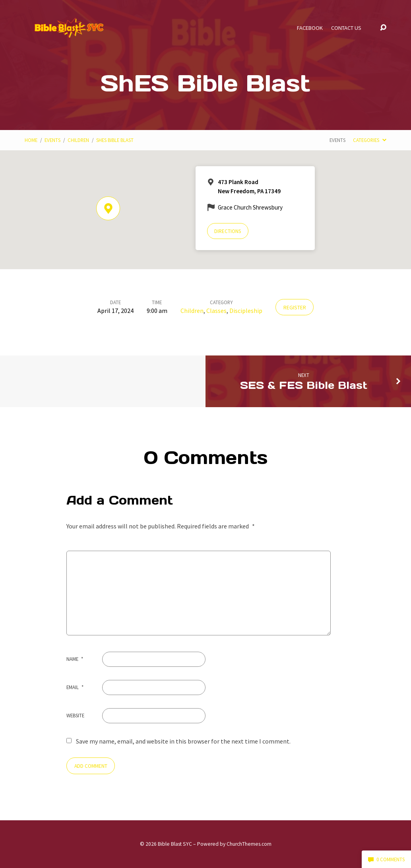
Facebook (310, 28)
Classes (216, 311)
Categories (369, 140)
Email (75, 687)
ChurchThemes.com (249, 844)
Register (295, 308)
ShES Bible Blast (115, 140)
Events (52, 140)
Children (78, 140)
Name (75, 659)
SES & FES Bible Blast (304, 385)
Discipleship (246, 311)
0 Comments (386, 859)
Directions (228, 231)
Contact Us (346, 28)
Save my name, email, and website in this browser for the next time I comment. (183, 741)
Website (75, 715)
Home (31, 140)
